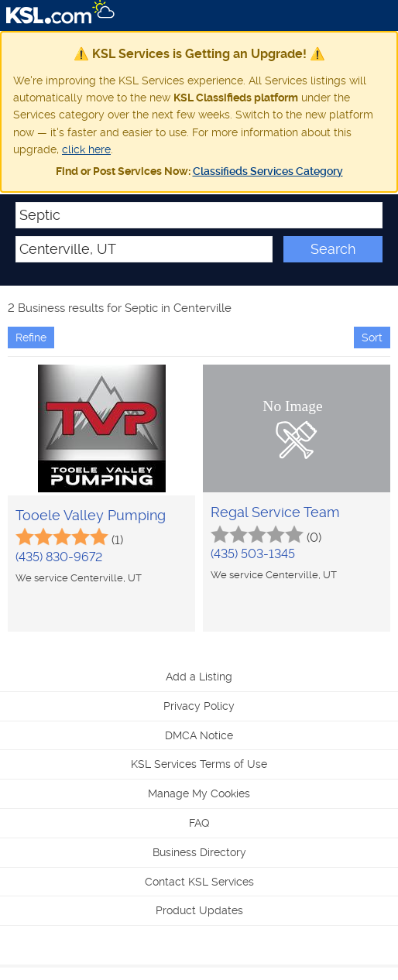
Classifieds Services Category (268, 171)
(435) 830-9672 (59, 557)
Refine (31, 338)
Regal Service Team (275, 512)
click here (86, 149)
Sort (372, 338)
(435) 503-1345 (253, 554)
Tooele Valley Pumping (91, 515)
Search (333, 249)
